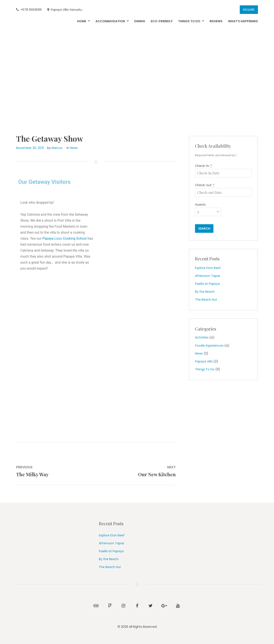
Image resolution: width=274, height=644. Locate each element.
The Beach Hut (206, 300)
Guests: (201, 205)
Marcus (57, 148)
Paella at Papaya (207, 284)
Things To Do (205, 369)
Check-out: (205, 185)
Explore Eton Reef (208, 268)
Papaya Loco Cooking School (65, 238)
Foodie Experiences (209, 346)
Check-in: (203, 166)
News (74, 148)
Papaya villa (204, 361)
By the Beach (205, 292)
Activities (202, 337)
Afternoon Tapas (208, 276)
